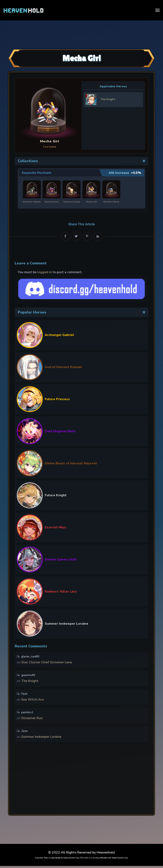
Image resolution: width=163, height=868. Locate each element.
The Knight (30, 682)
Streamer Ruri (32, 720)
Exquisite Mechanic (37, 173)
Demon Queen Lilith (61, 559)
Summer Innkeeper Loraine (66, 623)
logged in (45, 272)
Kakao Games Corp (71, 860)
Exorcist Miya (55, 527)
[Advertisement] (81, 34)
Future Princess (57, 399)
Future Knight (56, 495)
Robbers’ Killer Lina (61, 591)
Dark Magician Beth (60, 431)
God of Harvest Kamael (63, 367)
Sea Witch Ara (32, 701)
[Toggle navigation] (157, 10)
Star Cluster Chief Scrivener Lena (47, 663)
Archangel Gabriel (59, 335)
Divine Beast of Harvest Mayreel (71, 463)
